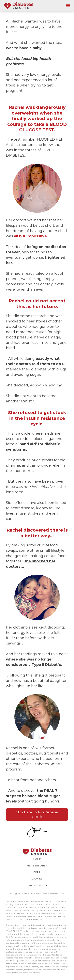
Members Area (37, 866)
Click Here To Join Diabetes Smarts (37, 814)
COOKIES (37, 879)
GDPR (37, 872)
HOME (37, 859)
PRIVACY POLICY (37, 885)
